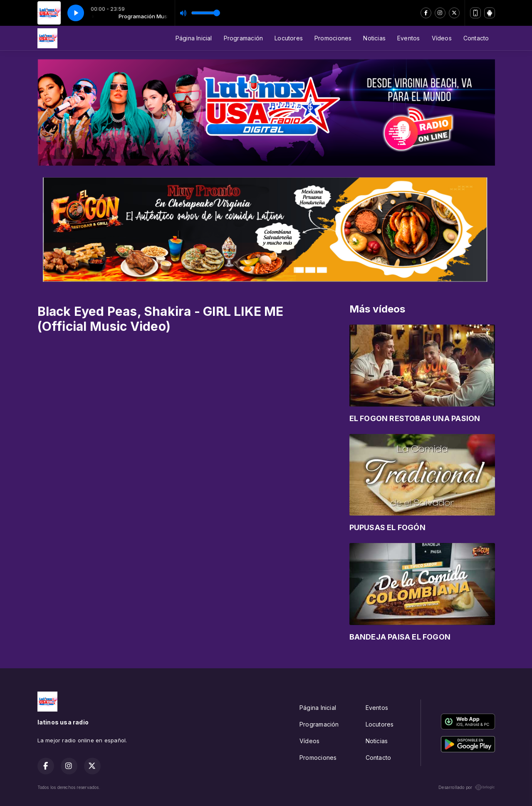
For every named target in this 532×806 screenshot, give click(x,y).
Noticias (374, 38)
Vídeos (442, 38)
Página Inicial (194, 38)
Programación (244, 38)
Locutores (289, 38)
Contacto (476, 38)
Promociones (333, 38)
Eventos (408, 38)
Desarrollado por (466, 787)
